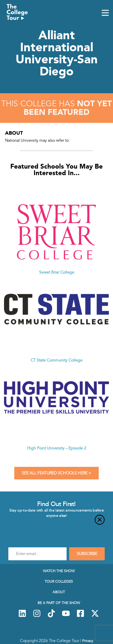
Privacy (88, 641)
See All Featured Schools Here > (56, 473)
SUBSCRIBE (87, 554)
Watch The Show (59, 571)
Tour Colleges (59, 581)
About (59, 592)
